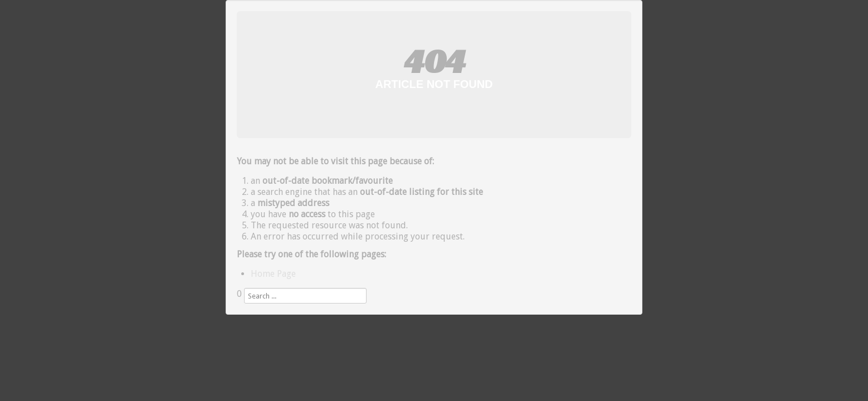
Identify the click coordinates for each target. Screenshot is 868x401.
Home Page (273, 274)
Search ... (237, 304)
